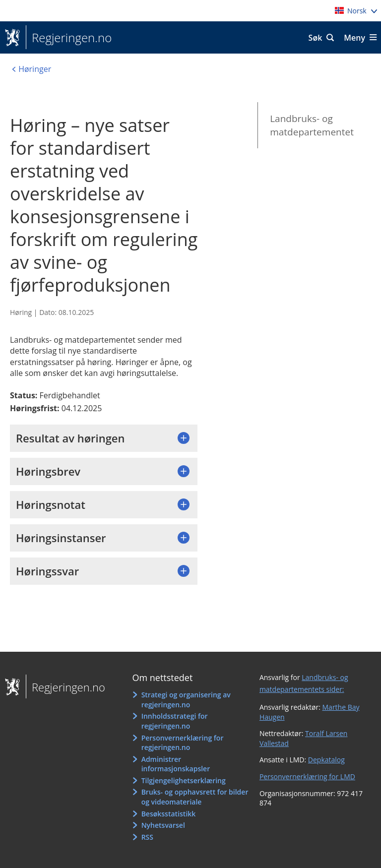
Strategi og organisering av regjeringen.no (186, 700)
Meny (354, 38)
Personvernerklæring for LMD (307, 776)
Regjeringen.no (69, 38)
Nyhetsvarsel (163, 825)
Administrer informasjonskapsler (176, 764)
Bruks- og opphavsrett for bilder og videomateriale (195, 797)
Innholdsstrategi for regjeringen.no (175, 721)
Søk (316, 38)
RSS (147, 837)
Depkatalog (326, 760)
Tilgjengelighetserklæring (184, 780)
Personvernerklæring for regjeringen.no (183, 743)
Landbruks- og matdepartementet (312, 125)
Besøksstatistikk (169, 814)
